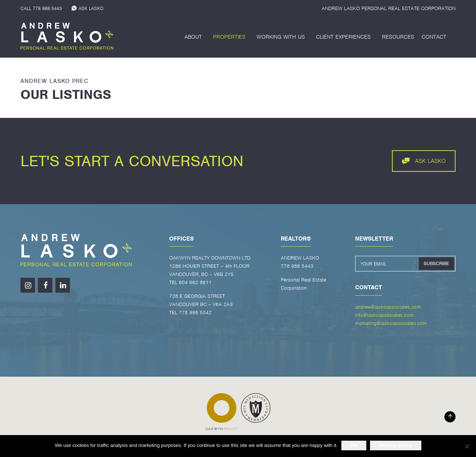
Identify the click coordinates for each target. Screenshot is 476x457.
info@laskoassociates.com (384, 315)
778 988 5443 (47, 8)
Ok (354, 445)
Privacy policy (395, 445)
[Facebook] (45, 285)
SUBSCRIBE (436, 263)
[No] (467, 446)
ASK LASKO (91, 8)
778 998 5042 (195, 313)
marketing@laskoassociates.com (391, 323)
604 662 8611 (195, 282)
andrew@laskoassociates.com (388, 307)
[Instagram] (28, 285)
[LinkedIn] (63, 285)
